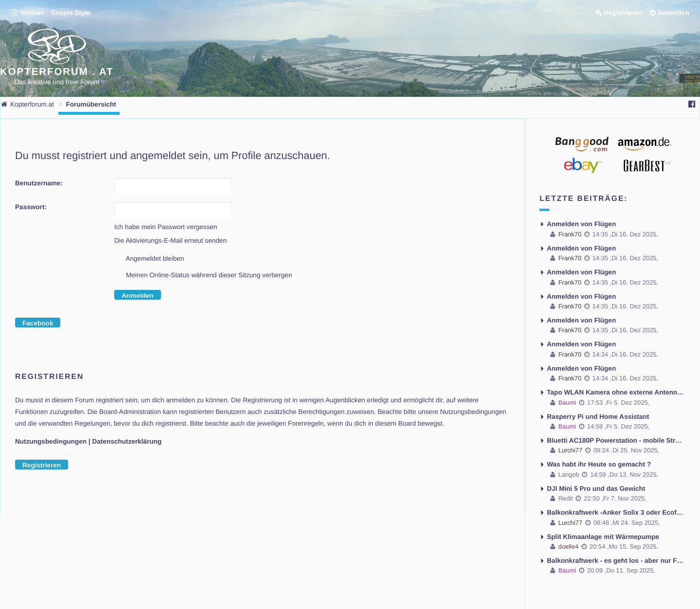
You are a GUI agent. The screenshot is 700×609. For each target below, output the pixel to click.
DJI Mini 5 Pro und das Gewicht (596, 489)
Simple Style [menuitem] (71, 13)
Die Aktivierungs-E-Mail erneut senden (170, 241)
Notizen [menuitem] (27, 13)
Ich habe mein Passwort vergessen (166, 227)
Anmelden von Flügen (581, 224)
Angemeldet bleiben (149, 259)
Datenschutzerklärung (127, 441)
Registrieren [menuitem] (622, 13)
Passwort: (31, 207)
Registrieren (42, 465)
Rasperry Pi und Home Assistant (598, 417)
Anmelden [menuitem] (673, 13)
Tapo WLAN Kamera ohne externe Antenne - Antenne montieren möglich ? (616, 392)
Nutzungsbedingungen (51, 441)
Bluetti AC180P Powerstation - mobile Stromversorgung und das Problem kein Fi (616, 440)
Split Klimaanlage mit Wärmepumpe (603, 537)
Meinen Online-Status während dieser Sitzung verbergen (203, 276)
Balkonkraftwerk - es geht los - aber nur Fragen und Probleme (616, 561)
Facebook (38, 323)
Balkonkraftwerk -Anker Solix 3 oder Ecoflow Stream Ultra (616, 512)
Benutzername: (39, 183)
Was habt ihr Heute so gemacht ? (599, 464)
